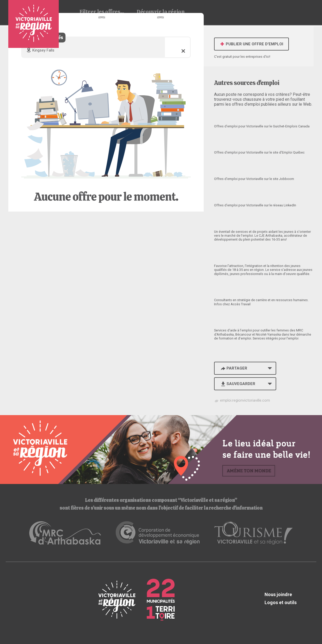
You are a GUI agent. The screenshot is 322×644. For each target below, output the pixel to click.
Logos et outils (281, 602)
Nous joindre (278, 594)
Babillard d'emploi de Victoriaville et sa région (34, 24)
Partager (233, 368)
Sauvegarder (237, 384)
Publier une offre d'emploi (251, 44)
